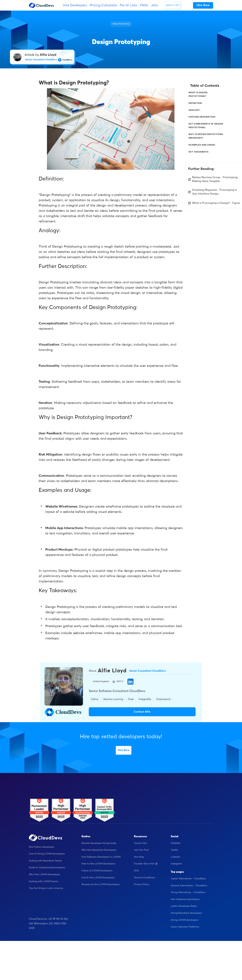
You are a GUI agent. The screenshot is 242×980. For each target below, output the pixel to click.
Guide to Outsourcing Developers (47, 868)
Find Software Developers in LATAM (101, 857)
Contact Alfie (142, 712)
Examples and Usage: (202, 145)
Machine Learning (113, 699)
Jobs (155, 5)
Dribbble (176, 843)
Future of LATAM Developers (97, 871)
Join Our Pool (141, 850)
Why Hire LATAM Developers (44, 875)
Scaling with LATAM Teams (44, 881)
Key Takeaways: (199, 152)
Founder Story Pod (146, 864)
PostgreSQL (145, 699)
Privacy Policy (141, 884)
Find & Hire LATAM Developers (98, 878)
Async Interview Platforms (185, 927)
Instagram (176, 864)
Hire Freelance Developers (185, 899)
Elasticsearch (163, 699)
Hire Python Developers (42, 847)
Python (95, 699)
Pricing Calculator (103, 5)
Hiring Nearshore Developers (186, 913)
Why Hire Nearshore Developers (99, 850)
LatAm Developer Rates (184, 906)
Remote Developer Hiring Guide (99, 843)
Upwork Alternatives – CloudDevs (189, 886)
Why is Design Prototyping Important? (206, 136)
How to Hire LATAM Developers (98, 864)
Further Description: (202, 117)
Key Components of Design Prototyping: (206, 126)
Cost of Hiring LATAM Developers (47, 854)
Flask (131, 699)
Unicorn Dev (141, 843)
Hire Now (124, 750)
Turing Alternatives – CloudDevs (188, 892)
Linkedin (175, 857)
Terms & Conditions (144, 878)
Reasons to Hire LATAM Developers (101, 884)
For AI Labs (129, 5)
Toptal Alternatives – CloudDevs (188, 879)
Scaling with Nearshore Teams (45, 861)
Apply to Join (173, 5)
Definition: (196, 103)
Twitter (175, 850)
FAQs (144, 5)
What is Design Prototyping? (198, 94)
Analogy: (195, 110)
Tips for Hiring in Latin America (46, 888)
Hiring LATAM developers (184, 920)
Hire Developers (75, 5)
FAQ (136, 871)
